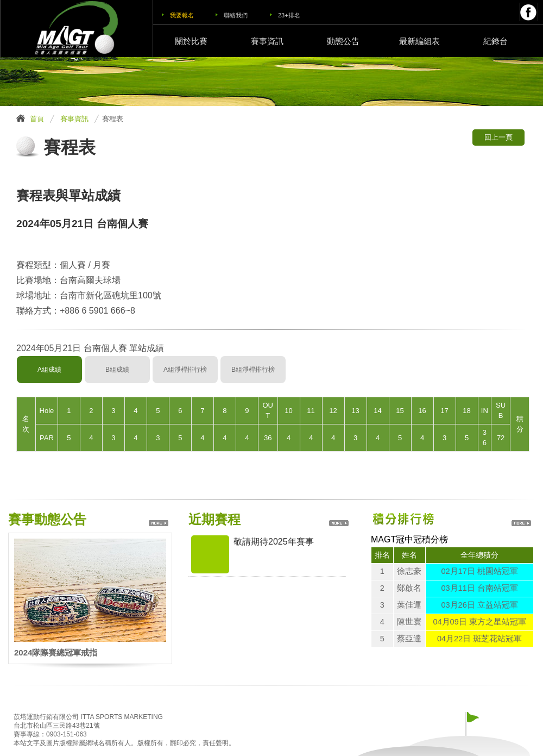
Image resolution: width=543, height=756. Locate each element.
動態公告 (343, 41)
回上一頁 (498, 137)
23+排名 (289, 15)
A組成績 (49, 370)
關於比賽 (191, 41)
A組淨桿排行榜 (185, 370)
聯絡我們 (236, 15)
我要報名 (182, 15)
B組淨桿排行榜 (253, 370)
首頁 (37, 119)
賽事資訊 (267, 41)
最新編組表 (419, 41)
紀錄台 (495, 41)
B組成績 (117, 370)
